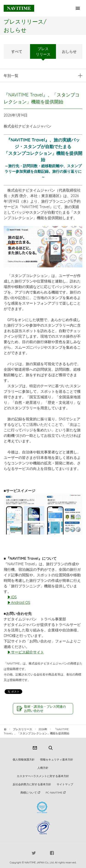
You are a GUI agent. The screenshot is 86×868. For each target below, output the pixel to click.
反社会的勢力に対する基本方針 (32, 784)
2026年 (43, 729)
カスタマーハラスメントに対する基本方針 (43, 776)
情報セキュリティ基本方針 (57, 759)
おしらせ (69, 51)
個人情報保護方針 (24, 759)
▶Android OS (19, 602)
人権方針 (43, 768)
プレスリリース (43, 51)
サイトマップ (65, 784)
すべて (17, 51)
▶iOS (12, 597)
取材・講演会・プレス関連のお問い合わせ (45, 709)
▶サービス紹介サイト (26, 652)
